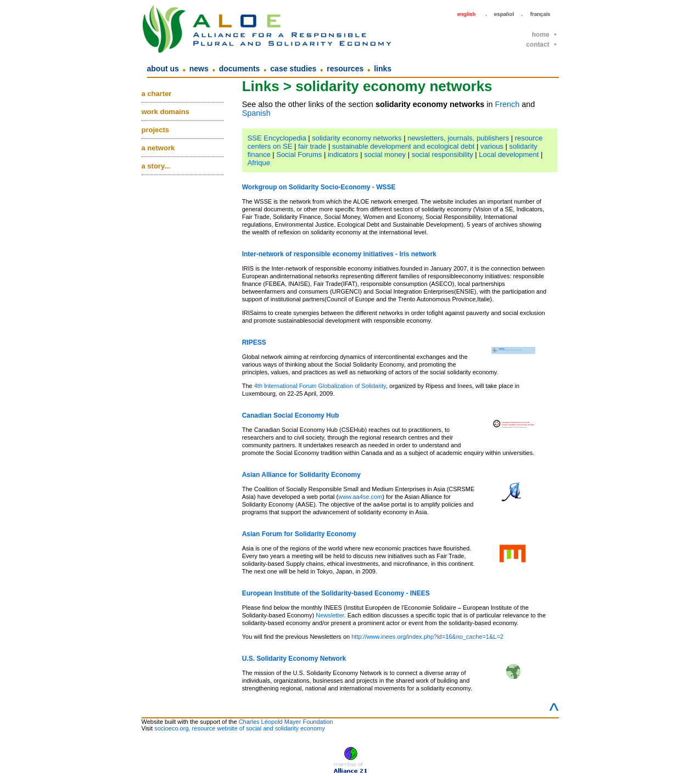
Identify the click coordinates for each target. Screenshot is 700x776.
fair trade (312, 146)
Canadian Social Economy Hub (291, 415)
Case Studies (293, 69)
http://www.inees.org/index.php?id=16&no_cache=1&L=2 (427, 637)
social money (385, 154)
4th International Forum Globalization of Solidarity (320, 386)
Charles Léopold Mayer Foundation (286, 722)
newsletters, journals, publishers (458, 138)
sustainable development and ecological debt (403, 146)
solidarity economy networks (357, 138)
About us (163, 69)
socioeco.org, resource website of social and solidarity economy (240, 728)
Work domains (166, 112)
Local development (509, 154)
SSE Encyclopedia (277, 138)
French (507, 104)
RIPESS (254, 342)
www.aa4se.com (360, 497)
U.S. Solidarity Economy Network (294, 659)
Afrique (259, 163)
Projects (156, 130)
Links (383, 69)
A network (158, 148)
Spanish (256, 113)
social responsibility (443, 154)
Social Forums (299, 154)
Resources (345, 69)
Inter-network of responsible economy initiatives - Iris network (339, 254)
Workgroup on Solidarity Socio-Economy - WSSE (319, 187)
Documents (240, 69)
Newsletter (330, 615)
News (199, 69)
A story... (156, 166)
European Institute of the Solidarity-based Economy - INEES (336, 593)
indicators (343, 154)
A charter (157, 94)
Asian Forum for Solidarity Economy (299, 534)
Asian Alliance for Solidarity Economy (301, 475)
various (492, 146)
